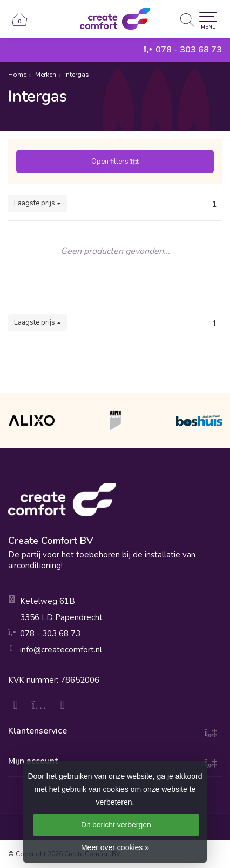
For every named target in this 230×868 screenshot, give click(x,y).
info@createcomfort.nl (61, 650)
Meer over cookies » (115, 847)
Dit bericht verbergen (116, 825)
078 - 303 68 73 (189, 50)
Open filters (115, 162)
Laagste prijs (38, 203)
